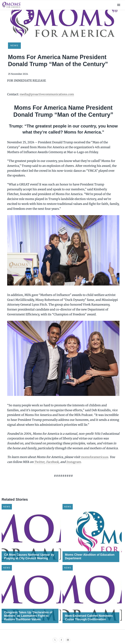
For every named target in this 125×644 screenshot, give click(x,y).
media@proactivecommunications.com (48, 94)
